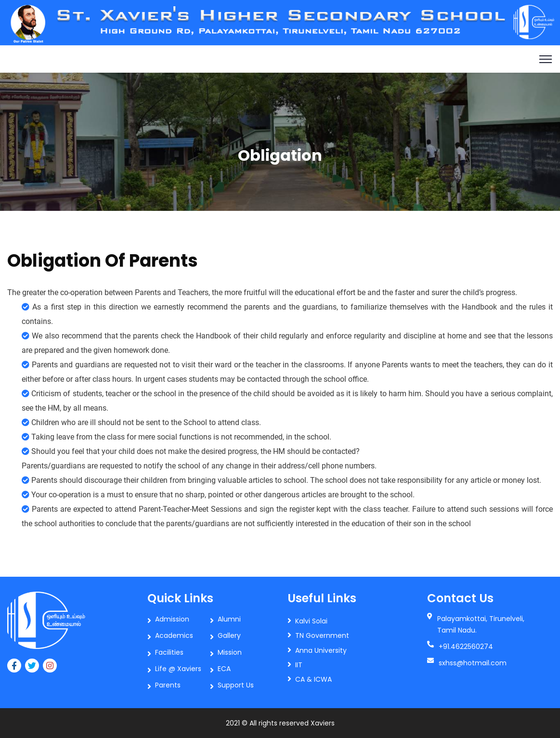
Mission (230, 652)
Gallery (229, 635)
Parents (168, 685)
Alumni (229, 619)
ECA (224, 669)
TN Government (322, 635)
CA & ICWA (313, 679)
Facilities (169, 652)
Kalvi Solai (311, 621)
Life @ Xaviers (178, 669)
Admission (172, 619)
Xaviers (323, 723)
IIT (299, 665)
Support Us (236, 685)
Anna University (321, 650)
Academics (174, 635)
